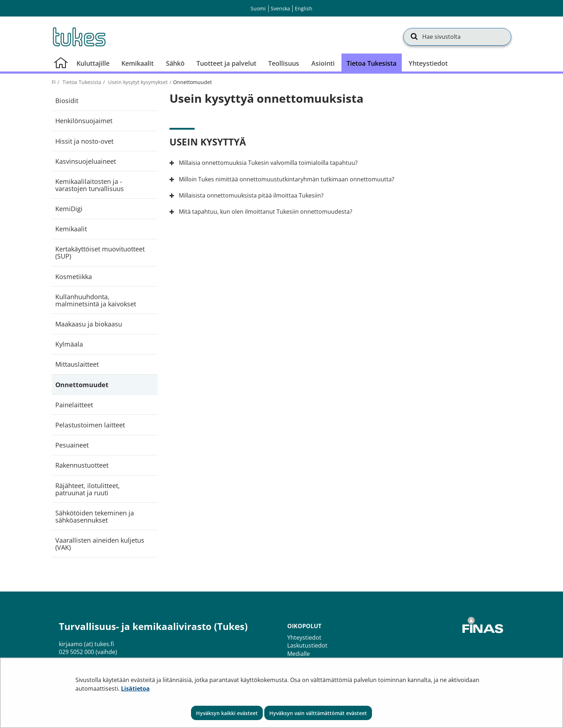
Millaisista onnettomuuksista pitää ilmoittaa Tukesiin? (250, 195)
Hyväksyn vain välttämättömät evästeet (318, 713)
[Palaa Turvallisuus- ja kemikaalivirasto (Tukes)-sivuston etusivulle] (79, 37)
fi (54, 82)
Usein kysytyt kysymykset (137, 82)
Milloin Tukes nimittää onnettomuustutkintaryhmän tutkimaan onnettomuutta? (285, 179)
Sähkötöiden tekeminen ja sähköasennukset (95, 516)
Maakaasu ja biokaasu (89, 324)
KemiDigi (69, 209)
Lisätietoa (135, 688)
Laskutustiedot (307, 645)
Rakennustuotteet (82, 465)
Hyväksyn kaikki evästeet (227, 713)
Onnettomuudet (82, 385)
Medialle (299, 654)
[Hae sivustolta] (457, 37)
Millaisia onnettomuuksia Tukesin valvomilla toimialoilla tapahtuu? (267, 163)
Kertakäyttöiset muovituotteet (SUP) (100, 252)
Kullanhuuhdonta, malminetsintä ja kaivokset (96, 300)
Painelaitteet (74, 405)
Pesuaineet (72, 445)
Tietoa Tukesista (81, 82)
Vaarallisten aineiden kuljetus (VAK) (100, 544)
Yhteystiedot (304, 637)
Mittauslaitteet (77, 364)
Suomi (258, 8)
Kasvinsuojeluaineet (86, 161)
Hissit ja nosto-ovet (84, 141)
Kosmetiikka (74, 277)
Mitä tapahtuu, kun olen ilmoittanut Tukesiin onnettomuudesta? (264, 212)
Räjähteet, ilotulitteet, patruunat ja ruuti (88, 489)
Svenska (280, 8)
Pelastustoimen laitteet (90, 425)
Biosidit (67, 101)
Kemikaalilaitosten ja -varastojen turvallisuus (90, 185)
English (304, 8)
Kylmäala (69, 344)
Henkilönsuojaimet (84, 121)
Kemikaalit (71, 229)
